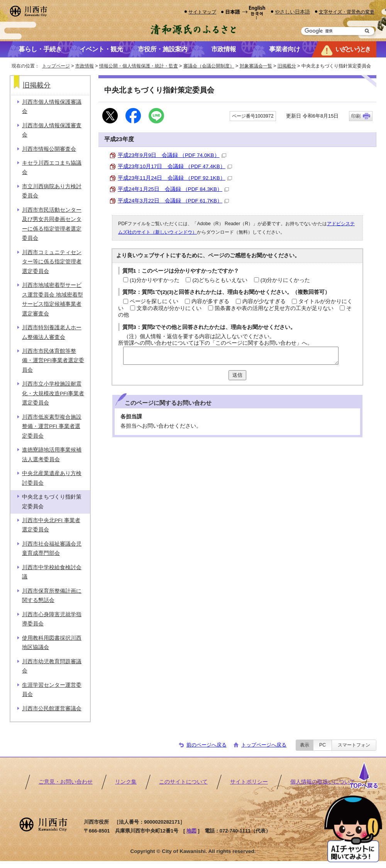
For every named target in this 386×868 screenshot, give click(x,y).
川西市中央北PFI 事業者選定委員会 (51, 525)
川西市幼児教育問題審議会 (52, 666)
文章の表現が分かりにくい (169, 308)
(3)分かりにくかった (285, 280)
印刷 (356, 116)
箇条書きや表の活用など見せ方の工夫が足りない (274, 308)
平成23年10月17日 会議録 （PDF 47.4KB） (175, 166)
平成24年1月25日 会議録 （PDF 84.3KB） (173, 189)
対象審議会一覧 (256, 66)
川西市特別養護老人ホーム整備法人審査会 (52, 332)
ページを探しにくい (154, 301)
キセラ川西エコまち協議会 (52, 168)
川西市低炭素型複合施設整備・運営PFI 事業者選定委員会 (52, 426)
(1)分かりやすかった (155, 280)
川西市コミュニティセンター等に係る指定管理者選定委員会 (52, 262)
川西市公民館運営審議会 (52, 709)
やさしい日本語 (292, 12)
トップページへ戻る (264, 745)
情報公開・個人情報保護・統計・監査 (139, 66)
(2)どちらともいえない (220, 280)
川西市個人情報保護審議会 (52, 107)
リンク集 (126, 782)
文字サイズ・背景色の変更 (347, 12)
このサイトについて (183, 782)
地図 (191, 831)
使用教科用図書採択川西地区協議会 (52, 643)
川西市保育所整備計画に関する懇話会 (52, 596)
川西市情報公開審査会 (49, 149)
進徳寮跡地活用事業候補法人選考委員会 (52, 454)
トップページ (56, 66)
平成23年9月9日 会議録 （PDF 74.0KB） (172, 155)
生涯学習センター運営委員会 (52, 690)
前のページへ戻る (207, 745)
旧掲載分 (287, 66)
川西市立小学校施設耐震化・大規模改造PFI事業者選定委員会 (53, 393)
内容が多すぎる (210, 301)
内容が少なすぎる (264, 301)
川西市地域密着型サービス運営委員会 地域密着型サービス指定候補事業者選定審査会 (52, 299)
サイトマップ (202, 12)
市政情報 (85, 66)
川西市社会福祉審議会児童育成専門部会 (52, 549)
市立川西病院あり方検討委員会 (52, 191)
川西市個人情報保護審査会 (52, 130)
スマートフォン (354, 745)
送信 (237, 375)
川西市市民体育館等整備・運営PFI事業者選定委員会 (53, 361)
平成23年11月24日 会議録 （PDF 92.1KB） (175, 178)
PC (323, 745)
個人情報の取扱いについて (323, 782)
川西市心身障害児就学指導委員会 (52, 619)
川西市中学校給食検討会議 (52, 572)
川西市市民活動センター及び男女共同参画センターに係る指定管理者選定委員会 (52, 224)
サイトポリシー (249, 782)
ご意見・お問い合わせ (66, 782)
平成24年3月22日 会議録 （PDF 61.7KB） (173, 201)
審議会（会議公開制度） (209, 66)
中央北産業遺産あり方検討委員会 (52, 478)
